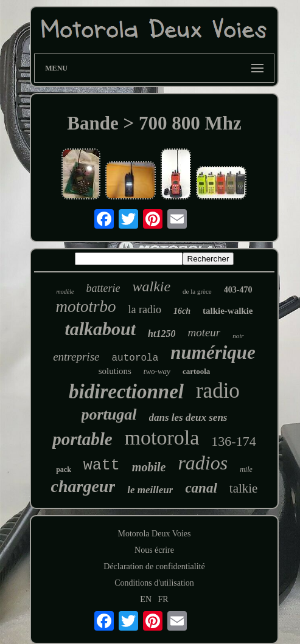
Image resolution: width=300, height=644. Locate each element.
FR (163, 599)
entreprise (76, 357)
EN (146, 599)
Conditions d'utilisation (154, 583)
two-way (157, 371)
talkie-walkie (228, 311)
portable (82, 439)
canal (201, 488)
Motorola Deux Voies (154, 534)
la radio (145, 310)
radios (203, 463)
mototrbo (85, 306)
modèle (65, 292)
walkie (151, 286)
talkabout (100, 329)
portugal (109, 414)
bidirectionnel (126, 392)
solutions (115, 371)
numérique (213, 352)
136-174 (233, 441)
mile (246, 469)
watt (102, 466)
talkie (244, 488)
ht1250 (162, 334)
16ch (182, 311)
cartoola (196, 371)
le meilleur (150, 490)
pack (64, 469)
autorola (135, 358)
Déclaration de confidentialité (154, 566)
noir (238, 336)
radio (218, 391)
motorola (162, 438)
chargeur (83, 486)
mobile (149, 467)
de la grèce (197, 291)
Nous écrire (154, 550)
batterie (103, 288)
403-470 (238, 290)
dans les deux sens (188, 417)
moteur (204, 332)
